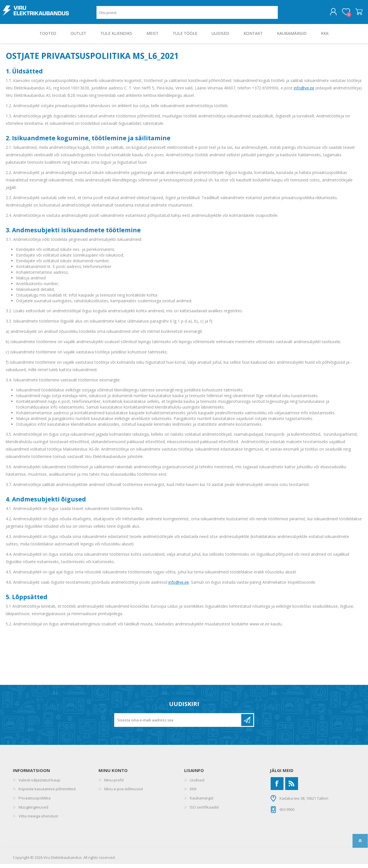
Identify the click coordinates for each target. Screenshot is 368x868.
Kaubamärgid (202, 802)
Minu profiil (114, 784)
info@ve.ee (304, 92)
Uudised (197, 784)
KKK (193, 793)
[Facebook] (277, 788)
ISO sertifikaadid (204, 811)
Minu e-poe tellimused (123, 793)
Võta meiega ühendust (38, 820)
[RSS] (292, 788)
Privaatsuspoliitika (35, 802)
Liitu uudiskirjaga (247, 724)
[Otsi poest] (187, 14)
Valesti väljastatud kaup (39, 784)
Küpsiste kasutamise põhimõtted (47, 793)
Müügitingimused (33, 811)
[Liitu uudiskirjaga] (178, 724)
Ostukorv (356, 14)
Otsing (284, 14)
